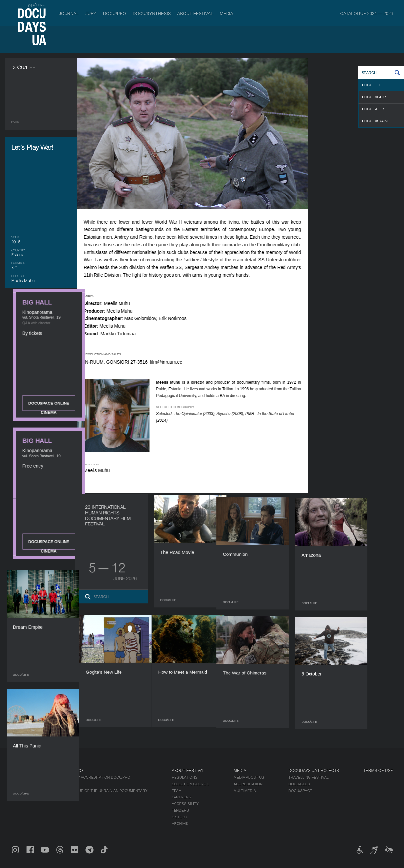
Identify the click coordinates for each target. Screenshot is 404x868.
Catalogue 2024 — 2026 (367, 13)
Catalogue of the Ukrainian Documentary (105, 791)
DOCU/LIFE (372, 85)
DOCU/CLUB (299, 784)
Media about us (249, 777)
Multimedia (245, 791)
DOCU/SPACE (300, 791)
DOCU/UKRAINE (376, 121)
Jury (91, 13)
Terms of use (378, 771)
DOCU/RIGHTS (375, 97)
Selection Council (190, 784)
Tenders (180, 810)
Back (15, 122)
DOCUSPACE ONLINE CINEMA (357, 175)
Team (177, 791)
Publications (24, 777)
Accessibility (185, 804)
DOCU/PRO (115, 13)
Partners (181, 797)
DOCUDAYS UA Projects (314, 771)
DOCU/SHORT (374, 109)
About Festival (195, 13)
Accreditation (248, 784)
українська (37, 5)
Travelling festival (309, 777)
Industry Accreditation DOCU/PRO (96, 777)
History (180, 817)
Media (226, 13)
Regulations (184, 777)
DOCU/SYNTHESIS (152, 13)
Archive (180, 823)
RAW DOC (70, 784)
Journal (69, 13)
